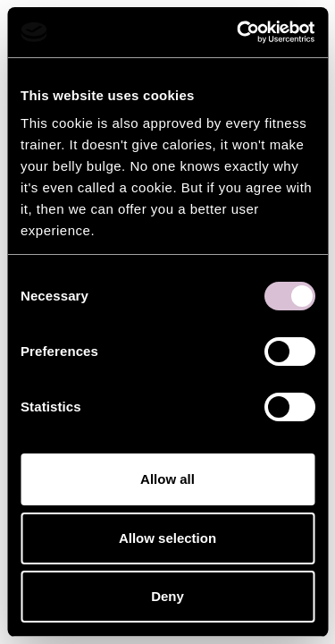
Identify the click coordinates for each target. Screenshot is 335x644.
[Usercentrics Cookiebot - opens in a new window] (239, 32)
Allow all (167, 479)
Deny (167, 596)
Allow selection (167, 538)
